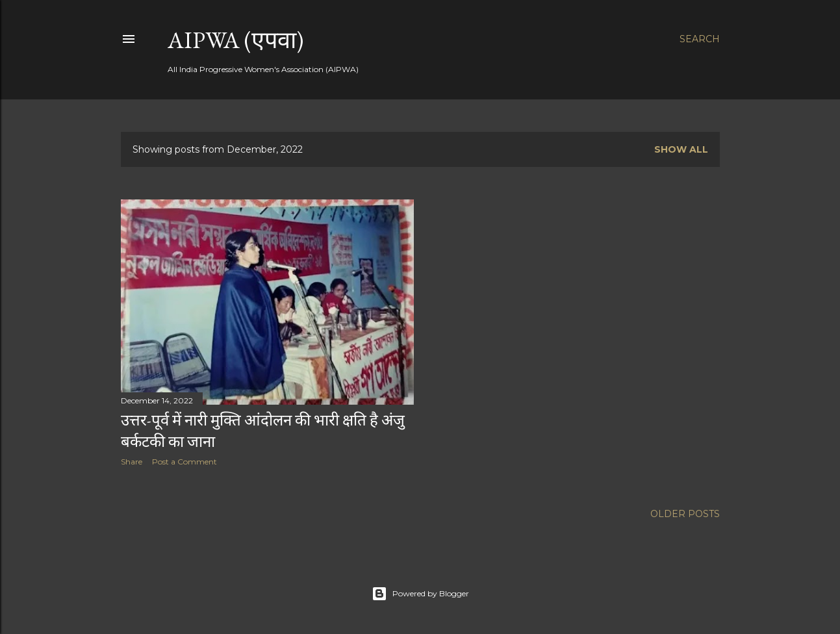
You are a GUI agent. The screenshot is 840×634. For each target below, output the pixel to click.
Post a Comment (185, 462)
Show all (681, 149)
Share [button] (132, 462)
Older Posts (685, 514)
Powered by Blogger (420, 594)
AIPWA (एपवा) (235, 40)
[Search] (700, 39)
